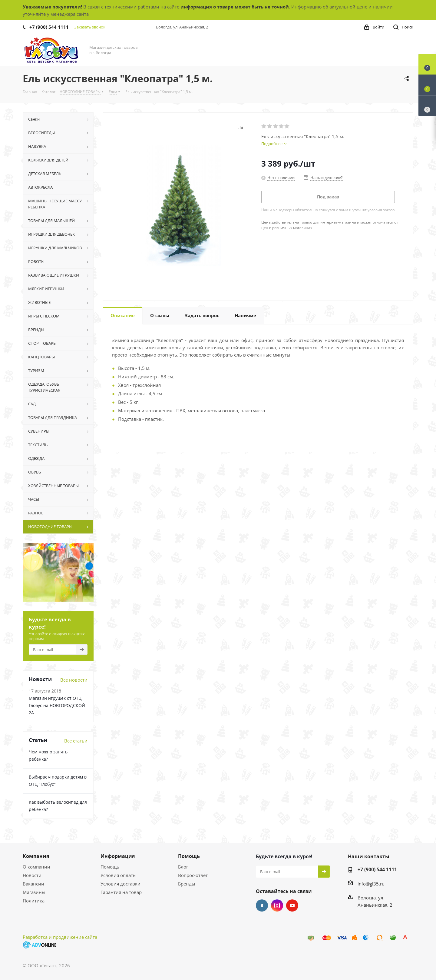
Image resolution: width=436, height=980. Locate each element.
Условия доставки (121, 884)
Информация (118, 856)
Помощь (110, 867)
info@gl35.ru (371, 884)
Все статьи (76, 741)
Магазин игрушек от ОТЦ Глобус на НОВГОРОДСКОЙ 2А (57, 705)
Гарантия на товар (121, 892)
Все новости (74, 680)
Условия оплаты (119, 875)
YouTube (292, 905)
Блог (183, 867)
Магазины (34, 892)
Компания (36, 856)
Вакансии (33, 884)
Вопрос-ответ (193, 875)
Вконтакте (262, 905)
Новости (32, 875)
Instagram (277, 905)
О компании (36, 867)
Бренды (187, 884)
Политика (34, 901)
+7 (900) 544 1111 (49, 27)
